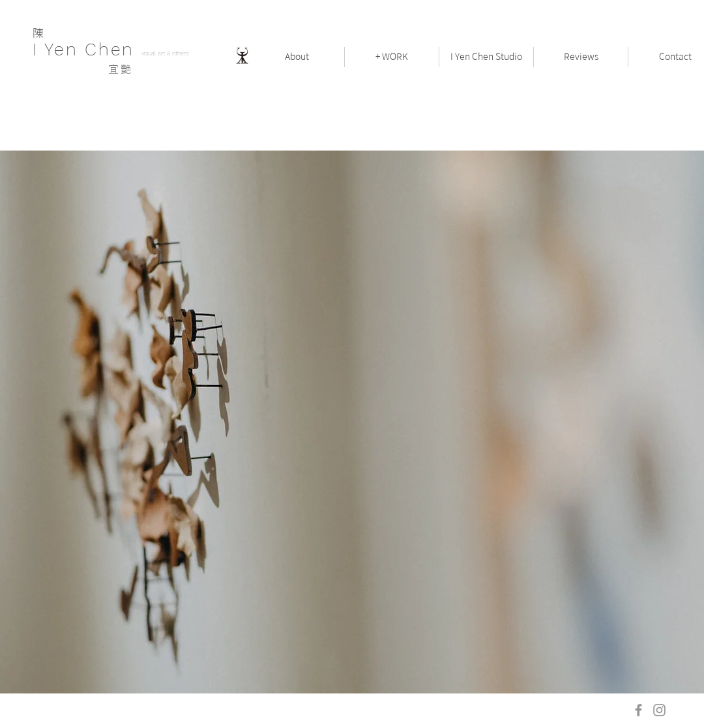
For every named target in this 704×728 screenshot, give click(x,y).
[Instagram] (659, 710)
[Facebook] (638, 710)
